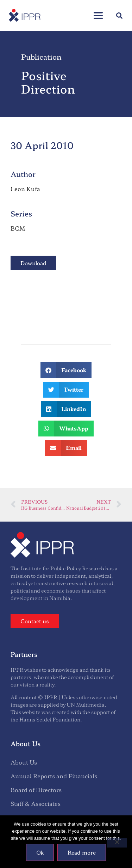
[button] (119, 15)
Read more (82, 852)
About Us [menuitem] (24, 762)
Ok (40, 852)
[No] (117, 843)
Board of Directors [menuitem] (36, 790)
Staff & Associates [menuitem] (36, 803)
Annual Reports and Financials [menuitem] (54, 776)
